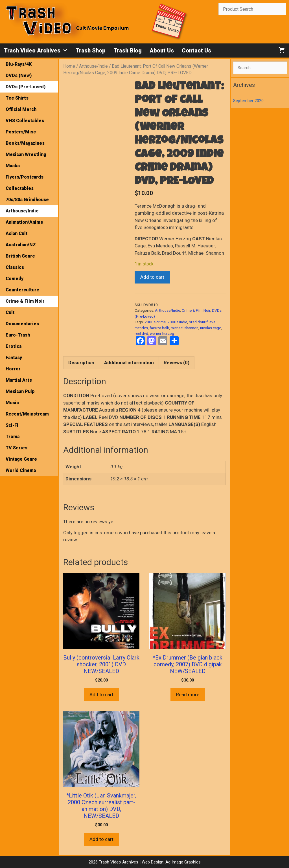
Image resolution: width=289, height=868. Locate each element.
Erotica (14, 346)
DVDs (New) (19, 75)
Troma (13, 437)
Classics (15, 267)
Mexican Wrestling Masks (26, 160)
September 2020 (248, 101)
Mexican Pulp (20, 391)
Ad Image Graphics (182, 862)
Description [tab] (81, 362)
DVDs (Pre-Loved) (26, 87)
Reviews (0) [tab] (177, 362)
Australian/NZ (21, 245)
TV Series (17, 448)
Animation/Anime (24, 222)
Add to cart (152, 277)
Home (69, 66)
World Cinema (21, 470)
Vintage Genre (21, 459)
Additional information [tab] (129, 362)
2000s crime (155, 322)
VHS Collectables (25, 121)
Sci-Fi (12, 425)
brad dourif (198, 322)
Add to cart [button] (101, 695)
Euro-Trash (18, 335)
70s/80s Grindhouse (27, 200)
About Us (162, 50)
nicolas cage (211, 328)
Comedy (15, 279)
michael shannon (185, 328)
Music (12, 403)
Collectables (20, 188)
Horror (13, 369)
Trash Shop (91, 50)
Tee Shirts (17, 98)
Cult (10, 312)
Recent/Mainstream (27, 414)
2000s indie (177, 322)
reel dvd (141, 333)
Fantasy (14, 358)
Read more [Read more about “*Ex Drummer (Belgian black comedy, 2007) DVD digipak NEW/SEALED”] (188, 695)
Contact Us (196, 50)
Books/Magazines (25, 143)
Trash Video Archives (38, 50)
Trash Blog (128, 50)
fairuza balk (159, 328)
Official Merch (21, 109)
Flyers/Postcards (25, 177)
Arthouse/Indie (93, 66)
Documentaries (22, 324)
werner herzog (162, 333)
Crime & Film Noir (196, 310)
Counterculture (22, 290)
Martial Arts (19, 380)
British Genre (20, 256)
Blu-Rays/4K (19, 64)
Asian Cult (17, 233)
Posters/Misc (21, 132)
